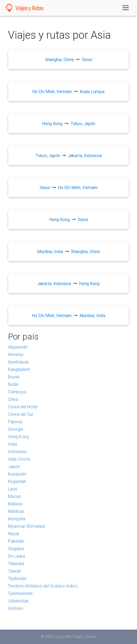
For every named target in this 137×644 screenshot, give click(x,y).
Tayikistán (17, 578)
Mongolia (17, 519)
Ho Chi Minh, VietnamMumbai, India (69, 315)
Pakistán (16, 541)
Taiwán (14, 571)
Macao (15, 496)
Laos (13, 489)
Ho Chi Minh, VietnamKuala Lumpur (68, 91)
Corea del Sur (21, 414)
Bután (13, 384)
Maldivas (16, 511)
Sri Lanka (16, 556)
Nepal (13, 534)
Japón (14, 466)
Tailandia (16, 563)
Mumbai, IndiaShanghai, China (68, 251)
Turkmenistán (20, 593)
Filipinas (15, 422)
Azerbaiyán (18, 362)
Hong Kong (18, 437)
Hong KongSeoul (69, 219)
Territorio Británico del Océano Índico (43, 586)
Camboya (17, 392)
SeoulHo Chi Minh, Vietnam (69, 187)
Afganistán (18, 347)
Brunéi (14, 377)
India (13, 444)
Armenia (16, 354)
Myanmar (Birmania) (26, 526)
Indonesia (17, 451)
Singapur (16, 549)
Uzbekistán (18, 601)
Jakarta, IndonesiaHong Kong (68, 283)
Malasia (15, 504)
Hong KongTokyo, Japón (69, 123)
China (13, 399)
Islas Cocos (19, 459)
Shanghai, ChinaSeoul (68, 59)
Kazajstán (17, 474)
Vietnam (16, 608)
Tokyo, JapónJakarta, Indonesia (68, 155)
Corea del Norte (23, 407)
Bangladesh (19, 369)
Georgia (15, 429)
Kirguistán (17, 481)
